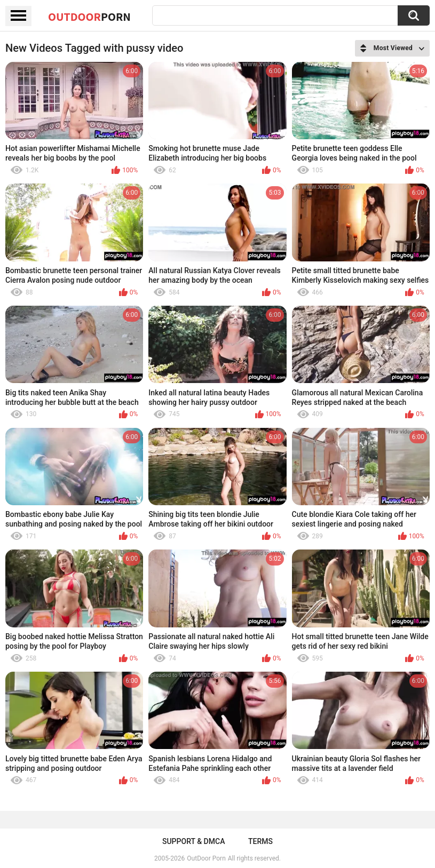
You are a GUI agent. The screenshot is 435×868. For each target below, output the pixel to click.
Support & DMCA (193, 841)
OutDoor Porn (206, 858)
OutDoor (89, 17)
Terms (260, 841)
